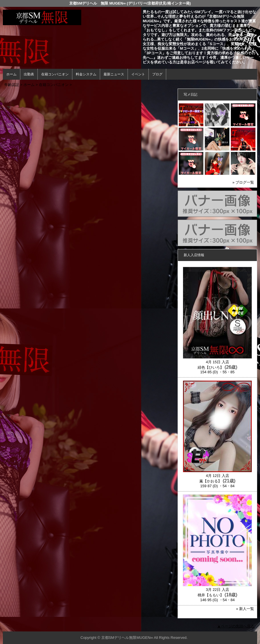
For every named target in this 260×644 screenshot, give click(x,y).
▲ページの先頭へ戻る (236, 626)
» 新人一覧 (245, 609)
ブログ (157, 74)
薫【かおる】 (211, 481)
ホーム (11, 74)
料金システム (86, 74)
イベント (138, 74)
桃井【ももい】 (211, 595)
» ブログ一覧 (243, 182)
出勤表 (29, 74)
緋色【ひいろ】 (211, 367)
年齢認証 (12, 85)
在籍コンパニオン (55, 74)
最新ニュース (114, 74)
